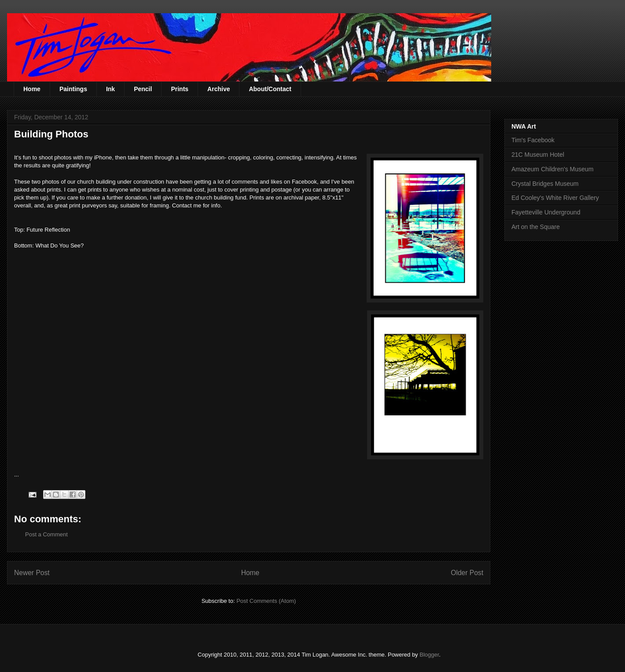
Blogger (429, 655)
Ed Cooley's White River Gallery (555, 198)
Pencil (143, 89)
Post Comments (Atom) (266, 601)
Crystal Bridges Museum (545, 184)
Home (32, 89)
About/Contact (270, 89)
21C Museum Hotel (538, 155)
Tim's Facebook (533, 140)
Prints (180, 89)
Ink (110, 89)
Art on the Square (536, 227)
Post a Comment (46, 534)
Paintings (73, 89)
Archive (219, 89)
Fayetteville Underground (546, 212)
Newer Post (32, 573)
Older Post (467, 573)
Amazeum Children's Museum (552, 169)
